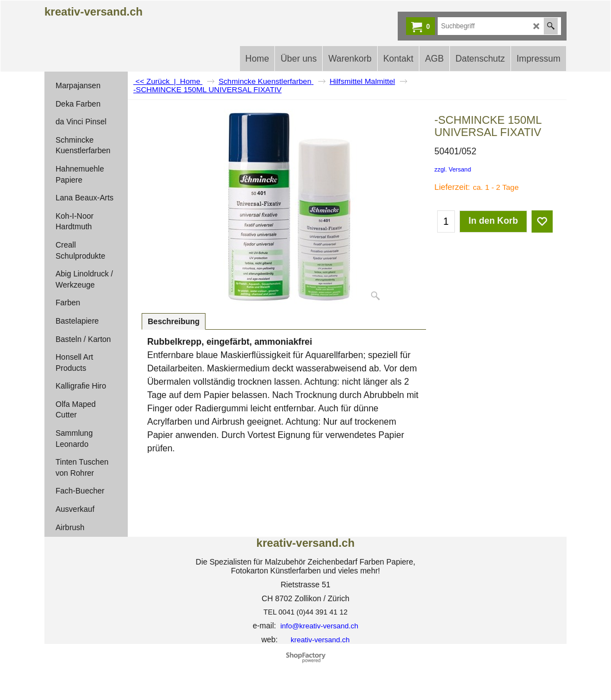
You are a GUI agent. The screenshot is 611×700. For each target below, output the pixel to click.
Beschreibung (174, 321)
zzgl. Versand (453, 169)
